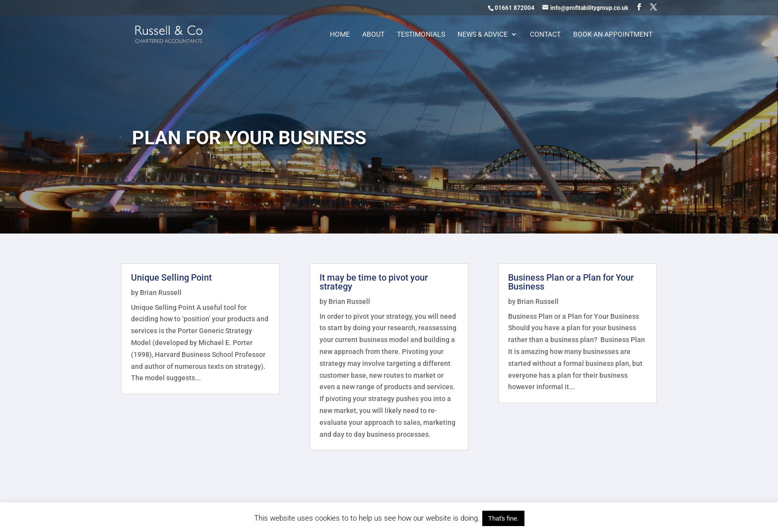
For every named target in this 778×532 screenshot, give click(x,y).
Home (340, 34)
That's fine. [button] (503, 518)
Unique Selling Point (171, 277)
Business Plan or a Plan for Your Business (571, 282)
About (373, 34)
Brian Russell (161, 293)
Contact (545, 34)
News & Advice (483, 34)
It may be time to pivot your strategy (374, 282)
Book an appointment (613, 34)
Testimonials (421, 34)
